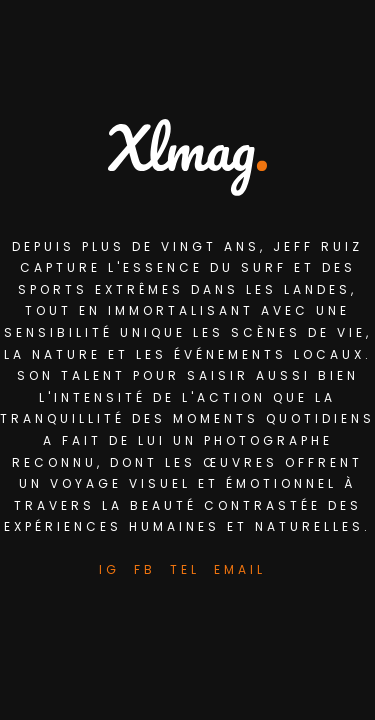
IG (109, 569)
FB (145, 569)
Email (240, 569)
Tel (185, 569)
